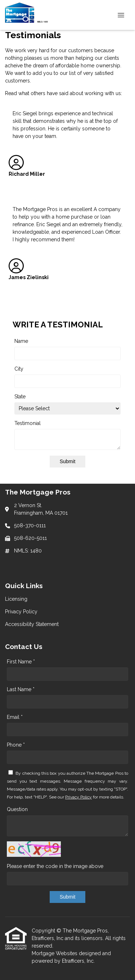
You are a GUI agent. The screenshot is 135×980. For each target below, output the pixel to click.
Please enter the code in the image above (55, 866)
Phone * (16, 745)
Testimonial (28, 423)
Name (21, 341)
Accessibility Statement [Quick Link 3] (32, 624)
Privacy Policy (78, 797)
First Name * (21, 662)
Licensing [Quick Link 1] (16, 599)
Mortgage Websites (55, 953)
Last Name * (21, 689)
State (20, 397)
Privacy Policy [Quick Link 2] (21, 612)
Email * (15, 717)
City (19, 369)
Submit (68, 461)
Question (17, 809)
